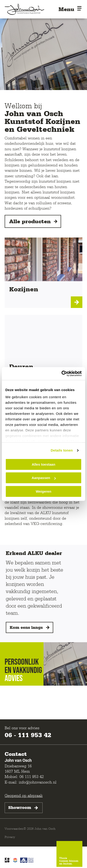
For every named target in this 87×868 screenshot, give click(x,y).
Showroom (24, 808)
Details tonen (62, 450)
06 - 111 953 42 (28, 735)
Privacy (10, 837)
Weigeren (43, 491)
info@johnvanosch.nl (38, 782)
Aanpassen (44, 478)
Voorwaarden (14, 829)
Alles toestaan (43, 464)
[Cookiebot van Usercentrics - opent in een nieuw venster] (62, 374)
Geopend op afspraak (24, 795)
